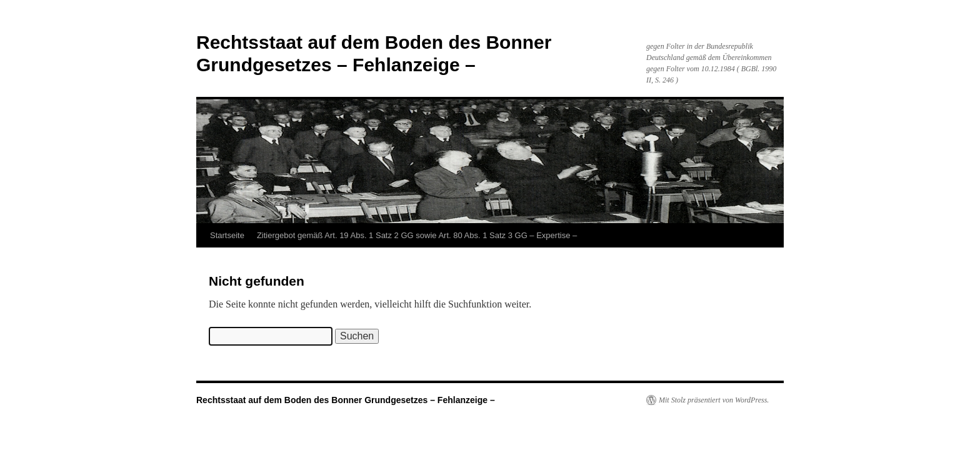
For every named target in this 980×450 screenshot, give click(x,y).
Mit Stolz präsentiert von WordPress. (714, 400)
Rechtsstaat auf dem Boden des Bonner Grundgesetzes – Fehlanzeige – (346, 400)
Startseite (227, 235)
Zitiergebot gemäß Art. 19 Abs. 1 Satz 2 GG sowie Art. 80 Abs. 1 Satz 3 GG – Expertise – (417, 235)
